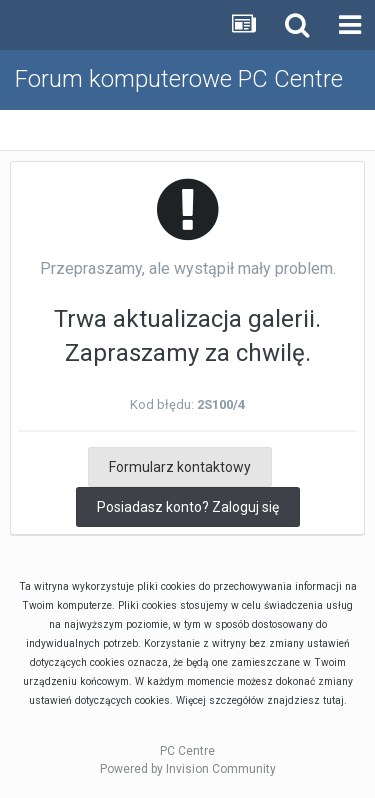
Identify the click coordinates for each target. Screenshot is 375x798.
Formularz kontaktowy (180, 467)
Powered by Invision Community (188, 769)
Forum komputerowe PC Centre (179, 79)
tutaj (333, 700)
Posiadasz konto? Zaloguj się (188, 507)
